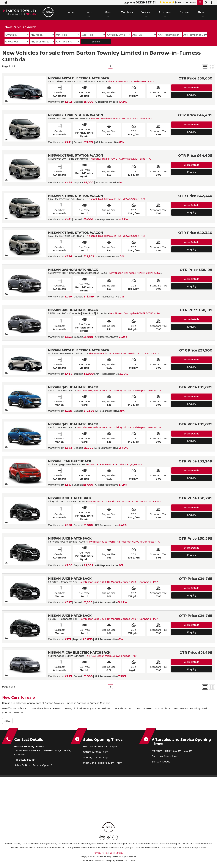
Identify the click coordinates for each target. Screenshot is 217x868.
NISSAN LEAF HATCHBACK (70, 461)
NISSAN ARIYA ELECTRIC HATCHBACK (79, 78)
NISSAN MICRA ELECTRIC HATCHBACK (79, 652)
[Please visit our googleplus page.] (206, 2)
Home (70, 12)
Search (96, 42)
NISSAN (7, 721)
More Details (192, 87)
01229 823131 (146, 2)
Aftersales (165, 12)
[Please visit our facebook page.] (212, 2)
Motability (127, 12)
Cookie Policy (116, 853)
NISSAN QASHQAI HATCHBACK (73, 270)
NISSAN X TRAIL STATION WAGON (76, 115)
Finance (184, 12)
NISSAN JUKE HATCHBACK (70, 498)
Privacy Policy (101, 853)
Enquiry (192, 95)
